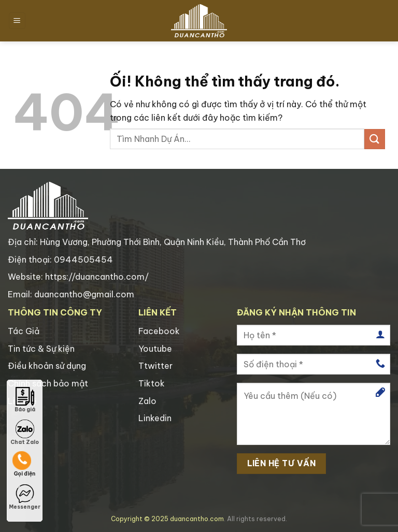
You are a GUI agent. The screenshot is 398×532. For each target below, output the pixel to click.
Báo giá (25, 400)
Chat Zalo (25, 433)
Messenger (25, 497)
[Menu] (17, 21)
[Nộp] (375, 139)
